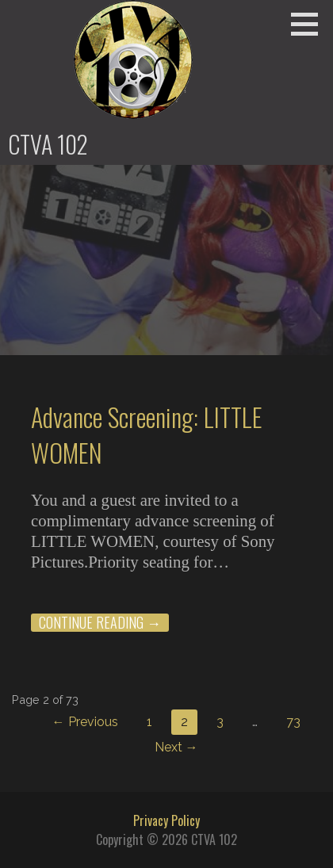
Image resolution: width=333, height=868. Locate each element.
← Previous (85, 722)
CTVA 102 (48, 144)
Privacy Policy (166, 820)
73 (293, 722)
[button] (310, 24)
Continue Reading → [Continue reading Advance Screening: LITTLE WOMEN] (100, 623)
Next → (176, 747)
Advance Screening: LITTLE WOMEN (147, 434)
